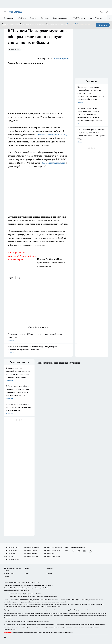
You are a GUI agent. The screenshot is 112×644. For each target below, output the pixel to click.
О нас (27, 568)
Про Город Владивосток (52, 556)
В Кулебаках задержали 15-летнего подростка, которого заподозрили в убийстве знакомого (38, 350)
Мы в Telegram (96, 18)
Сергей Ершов (62, 59)
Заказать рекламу (61, 18)
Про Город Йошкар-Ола (52, 550)
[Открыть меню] (5, 12)
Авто (27, 573)
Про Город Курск (10, 553)
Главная (7, 576)
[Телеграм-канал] (79, 551)
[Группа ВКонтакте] (67, 551)
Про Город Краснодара (12, 559)
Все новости (9, 18)
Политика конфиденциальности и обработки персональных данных (26, 621)
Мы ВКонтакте (79, 18)
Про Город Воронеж (11, 550)
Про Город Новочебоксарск (53, 547)
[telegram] (19, 278)
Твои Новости (9, 556)
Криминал (14, 49)
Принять (103, 25)
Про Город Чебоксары (31, 547)
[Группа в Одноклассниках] (73, 551)
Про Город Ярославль (31, 556)
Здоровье (45, 18)
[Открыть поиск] (101, 12)
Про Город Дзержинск (11, 547)
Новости (49, 573)
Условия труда (9, 573)
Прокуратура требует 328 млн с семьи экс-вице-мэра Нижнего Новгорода (38, 337)
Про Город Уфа (49, 553)
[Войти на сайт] (107, 12)
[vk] (11, 278)
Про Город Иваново (31, 550)
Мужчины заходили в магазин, (52, 135)
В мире (33, 18)
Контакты (49, 568)
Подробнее (8, 618)
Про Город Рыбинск (31, 553)
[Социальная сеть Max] (90, 551)
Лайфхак (22, 18)
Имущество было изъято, (54, 163)
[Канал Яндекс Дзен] (84, 551)
